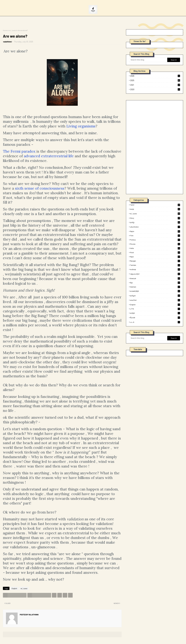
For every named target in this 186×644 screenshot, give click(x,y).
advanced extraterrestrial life (49, 156)
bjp (155, 283)
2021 (155, 85)
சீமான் (155, 318)
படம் (155, 322)
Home (5, 30)
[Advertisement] (151, 147)
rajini (155, 231)
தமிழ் (155, 222)
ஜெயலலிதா (155, 274)
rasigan (155, 261)
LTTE (155, 309)
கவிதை (155, 269)
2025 (155, 80)
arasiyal (155, 278)
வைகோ (155, 300)
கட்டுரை (12, 30)
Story (155, 218)
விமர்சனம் (155, 227)
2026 (155, 76)
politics (155, 240)
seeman (155, 287)
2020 (155, 89)
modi (155, 252)
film (155, 235)
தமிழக (155, 296)
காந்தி (155, 313)
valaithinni (7, 42)
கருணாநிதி (155, 291)
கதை (155, 209)
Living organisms (81, 126)
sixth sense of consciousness (40, 188)
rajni (155, 257)
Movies (155, 244)
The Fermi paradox (19, 151)
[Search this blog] (148, 60)
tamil (155, 205)
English (14, 588)
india (155, 248)
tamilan (155, 265)
